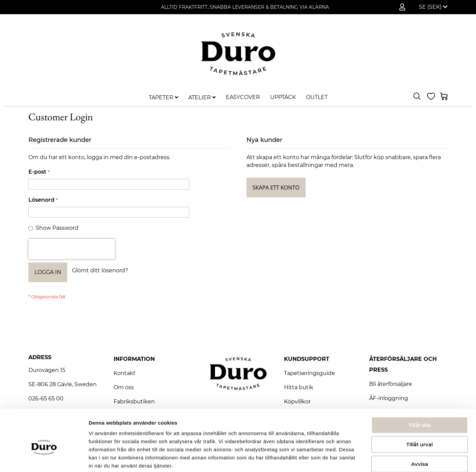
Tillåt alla (420, 390)
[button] (433, 7)
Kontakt (125, 373)
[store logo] (238, 54)
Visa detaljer (367, 459)
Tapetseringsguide (310, 373)
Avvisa (420, 429)
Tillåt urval (420, 410)
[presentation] (72, 249)
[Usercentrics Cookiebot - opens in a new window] (44, 459)
